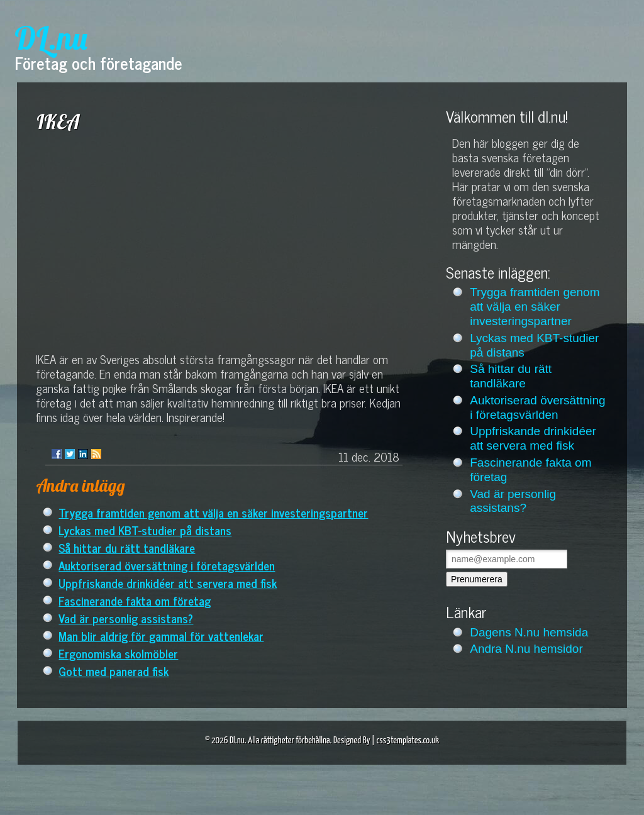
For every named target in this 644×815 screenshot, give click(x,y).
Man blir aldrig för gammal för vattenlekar (161, 635)
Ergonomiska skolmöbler (118, 653)
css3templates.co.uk (408, 740)
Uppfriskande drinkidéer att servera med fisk (168, 583)
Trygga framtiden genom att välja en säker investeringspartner (213, 512)
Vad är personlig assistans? (126, 618)
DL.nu (51, 38)
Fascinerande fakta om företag (135, 600)
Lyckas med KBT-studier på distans (145, 530)
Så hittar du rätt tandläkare (127, 547)
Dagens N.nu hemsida (529, 632)
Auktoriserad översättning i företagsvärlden (167, 565)
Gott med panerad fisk (114, 671)
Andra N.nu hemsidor (526, 649)
